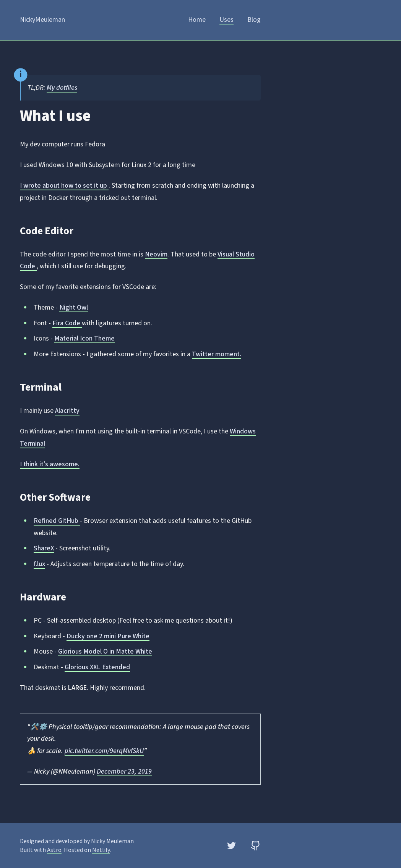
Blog (254, 20)
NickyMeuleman (42, 20)
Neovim (156, 254)
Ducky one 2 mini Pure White (108, 636)
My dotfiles (62, 88)
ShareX (44, 548)
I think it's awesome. (50, 464)
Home (197, 20)
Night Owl (74, 307)
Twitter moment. (217, 354)
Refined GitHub (57, 521)
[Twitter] (231, 846)
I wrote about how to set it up (64, 186)
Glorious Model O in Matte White (105, 651)
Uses (226, 20)
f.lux (39, 564)
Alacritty (67, 411)
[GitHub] (256, 846)
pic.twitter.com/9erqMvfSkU (104, 751)
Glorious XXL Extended (97, 667)
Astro (54, 850)
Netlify (101, 850)
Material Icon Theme (84, 338)
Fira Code (67, 323)
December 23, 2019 (124, 771)
